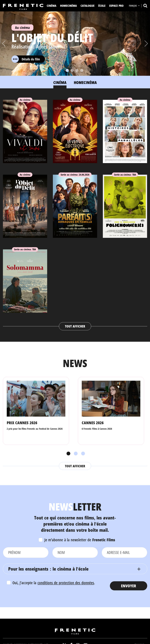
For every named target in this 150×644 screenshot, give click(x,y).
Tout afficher (75, 326)
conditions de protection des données (66, 583)
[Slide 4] (82, 70)
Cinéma (51, 6)
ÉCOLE (102, 6)
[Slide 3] (77, 70)
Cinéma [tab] (60, 82)
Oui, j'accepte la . (54, 583)
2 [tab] (75, 454)
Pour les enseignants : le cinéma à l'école (48, 569)
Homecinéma (68, 6)
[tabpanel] (75, 212)
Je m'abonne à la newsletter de (80, 540)
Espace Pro (116, 6)
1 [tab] (68, 454)
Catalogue (88, 6)
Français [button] (133, 6)
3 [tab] (82, 454)
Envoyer (129, 586)
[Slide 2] (72, 70)
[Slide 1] (67, 70)
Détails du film (26, 59)
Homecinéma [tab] (85, 82)
